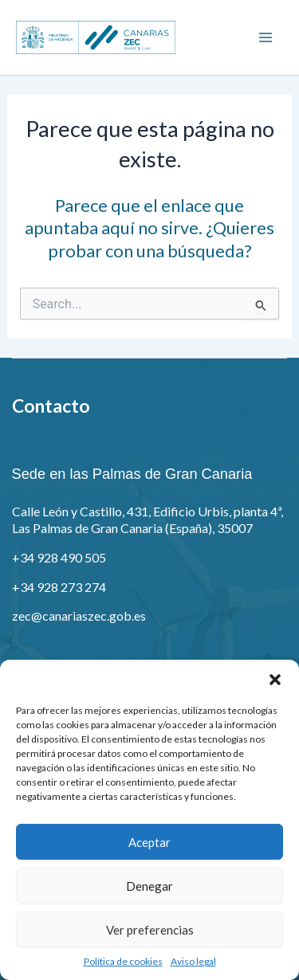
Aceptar (149, 842)
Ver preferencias (150, 930)
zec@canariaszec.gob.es (79, 615)
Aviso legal (193, 961)
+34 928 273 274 (59, 587)
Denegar (149, 886)
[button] (275, 680)
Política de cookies (123, 961)
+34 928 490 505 (59, 557)
